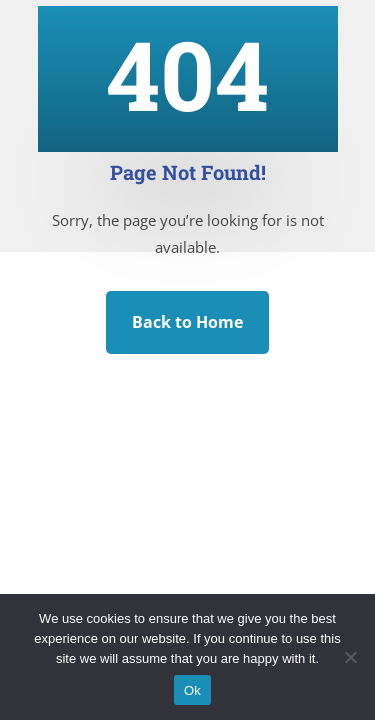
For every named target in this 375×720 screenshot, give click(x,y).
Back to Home (187, 322)
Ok (192, 690)
